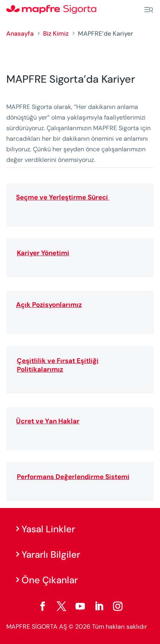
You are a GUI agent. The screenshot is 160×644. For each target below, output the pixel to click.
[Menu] (149, 10)
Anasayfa (20, 34)
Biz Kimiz (56, 34)
